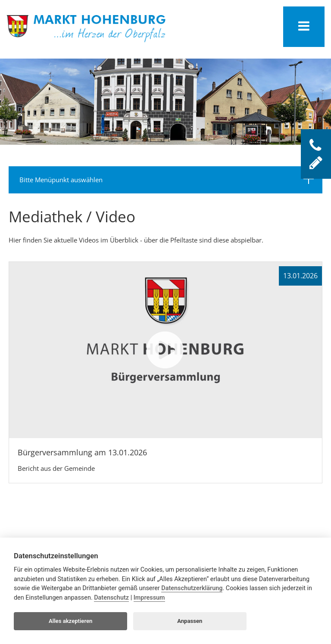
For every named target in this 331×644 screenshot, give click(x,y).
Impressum (149, 598)
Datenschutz (111, 598)
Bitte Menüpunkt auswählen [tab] (167, 179)
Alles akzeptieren (70, 621)
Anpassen (190, 621)
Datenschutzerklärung (192, 588)
